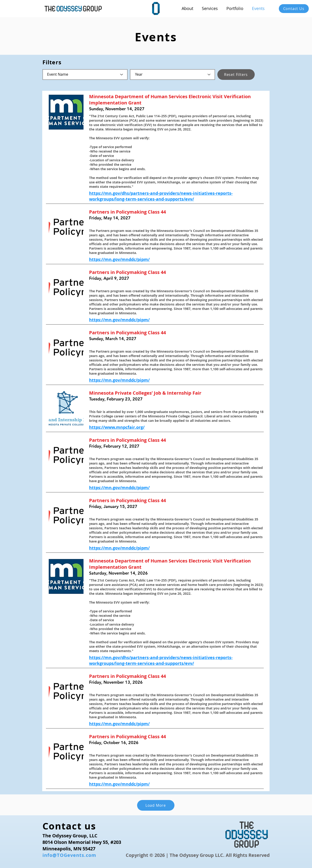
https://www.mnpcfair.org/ (117, 427)
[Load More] (156, 805)
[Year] (172, 75)
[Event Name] (85, 75)
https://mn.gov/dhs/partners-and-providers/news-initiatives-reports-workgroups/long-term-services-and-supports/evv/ (161, 196)
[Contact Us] (294, 9)
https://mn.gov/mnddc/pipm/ (119, 259)
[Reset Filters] (236, 75)
